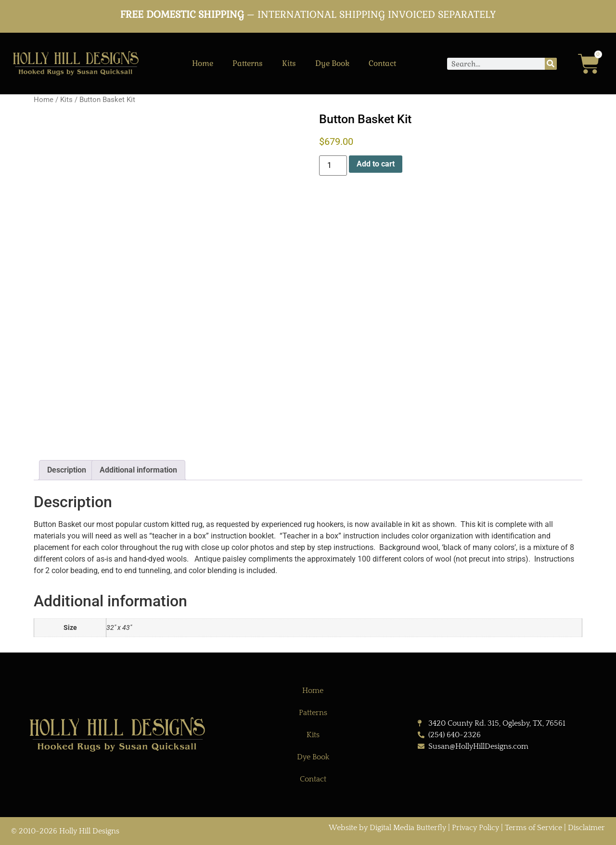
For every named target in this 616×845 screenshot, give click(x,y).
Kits (289, 63)
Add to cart (376, 164)
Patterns (248, 63)
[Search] (551, 64)
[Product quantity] (333, 166)
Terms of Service (533, 828)
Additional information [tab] (138, 470)
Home (203, 63)
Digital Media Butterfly (409, 828)
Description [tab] (67, 470)
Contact (382, 63)
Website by (349, 828)
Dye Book (332, 63)
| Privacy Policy (474, 828)
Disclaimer (586, 828)
